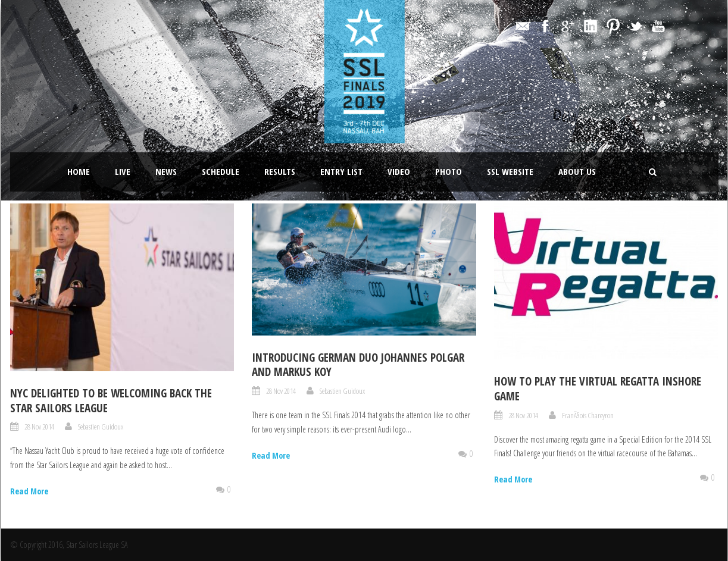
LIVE (123, 171)
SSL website (510, 171)
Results (280, 171)
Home (79, 171)
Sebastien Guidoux (101, 427)
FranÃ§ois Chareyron (588, 415)
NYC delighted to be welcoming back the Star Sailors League (111, 401)
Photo (449, 171)
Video (399, 171)
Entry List (341, 171)
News (166, 171)
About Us (577, 171)
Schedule (221, 171)
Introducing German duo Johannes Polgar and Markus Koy (358, 365)
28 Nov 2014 (39, 427)
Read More (29, 491)
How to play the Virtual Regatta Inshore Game (598, 389)
